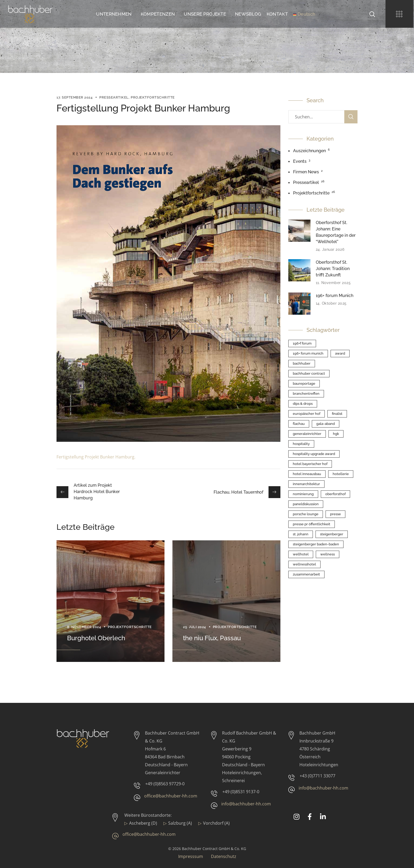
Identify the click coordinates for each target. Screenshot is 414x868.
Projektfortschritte (153, 97)
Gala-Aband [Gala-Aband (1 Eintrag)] (326, 424)
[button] (372, 14)
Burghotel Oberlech (96, 638)
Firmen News (306, 172)
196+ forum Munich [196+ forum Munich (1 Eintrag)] (308, 353)
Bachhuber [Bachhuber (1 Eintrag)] (302, 363)
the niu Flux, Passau (212, 638)
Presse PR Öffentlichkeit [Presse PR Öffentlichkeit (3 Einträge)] (312, 524)
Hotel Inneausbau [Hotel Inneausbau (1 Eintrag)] (307, 474)
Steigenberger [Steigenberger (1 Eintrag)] (332, 534)
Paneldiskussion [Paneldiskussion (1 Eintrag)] (306, 504)
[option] (110, 601)
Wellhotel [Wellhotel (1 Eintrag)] (301, 554)
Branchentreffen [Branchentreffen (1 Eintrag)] (306, 394)
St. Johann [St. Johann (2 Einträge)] (301, 534)
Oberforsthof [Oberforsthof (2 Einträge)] (335, 494)
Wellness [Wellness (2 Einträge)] (328, 554)
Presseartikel (114, 97)
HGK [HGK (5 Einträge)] (336, 434)
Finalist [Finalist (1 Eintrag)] (337, 414)
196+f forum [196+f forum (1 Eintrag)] (302, 343)
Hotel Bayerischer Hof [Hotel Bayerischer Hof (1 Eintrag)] (310, 464)
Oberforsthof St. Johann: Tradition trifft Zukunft (333, 269)
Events (300, 161)
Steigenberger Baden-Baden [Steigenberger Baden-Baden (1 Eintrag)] (316, 544)
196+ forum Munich (335, 296)
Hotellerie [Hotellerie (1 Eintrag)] (341, 474)
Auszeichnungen (309, 151)
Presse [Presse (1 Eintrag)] (335, 514)
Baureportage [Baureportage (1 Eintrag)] (304, 384)
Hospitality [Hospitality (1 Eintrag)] (301, 444)
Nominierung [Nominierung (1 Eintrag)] (303, 494)
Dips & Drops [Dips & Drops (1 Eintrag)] (303, 404)
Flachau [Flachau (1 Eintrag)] (299, 424)
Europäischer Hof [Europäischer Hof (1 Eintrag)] (307, 414)
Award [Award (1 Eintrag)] (340, 353)
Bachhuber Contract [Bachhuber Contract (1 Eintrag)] (309, 373)
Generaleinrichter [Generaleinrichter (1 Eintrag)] (307, 434)
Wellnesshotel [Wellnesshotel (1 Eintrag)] (304, 564)
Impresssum (191, 856)
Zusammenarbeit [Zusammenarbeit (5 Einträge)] (306, 574)
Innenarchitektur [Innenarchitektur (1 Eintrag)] (306, 484)
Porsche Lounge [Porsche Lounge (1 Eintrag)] (306, 514)
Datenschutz (224, 856)
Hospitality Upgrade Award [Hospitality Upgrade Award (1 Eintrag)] (314, 454)
